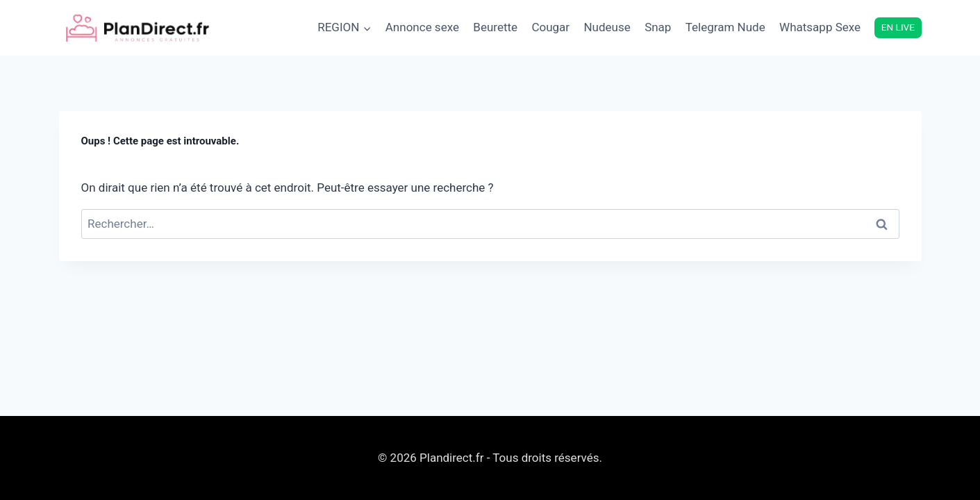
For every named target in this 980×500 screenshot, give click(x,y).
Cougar (550, 27)
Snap (658, 27)
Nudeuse (607, 27)
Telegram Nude (725, 27)
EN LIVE (898, 27)
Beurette (495, 27)
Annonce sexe (422, 27)
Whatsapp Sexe (820, 27)
